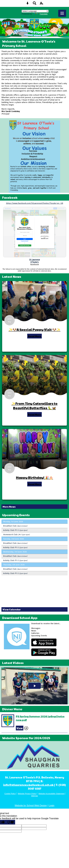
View (20, 728)
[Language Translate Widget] (35, 11)
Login (51, 806)
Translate (41, 14)
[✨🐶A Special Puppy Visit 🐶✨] (35, 301)
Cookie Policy (10, 794)
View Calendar (12, 609)
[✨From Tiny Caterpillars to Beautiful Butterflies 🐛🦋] (35, 375)
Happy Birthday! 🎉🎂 (34, 477)
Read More (34, 336)
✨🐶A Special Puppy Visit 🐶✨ (34, 329)
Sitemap (34, 796)
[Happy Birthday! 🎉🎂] (35, 449)
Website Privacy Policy (27, 794)
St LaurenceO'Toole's (35, 261)
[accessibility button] (41, 4)
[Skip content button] (28, 4)
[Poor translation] (11, 822)
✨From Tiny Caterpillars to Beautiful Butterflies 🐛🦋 (34, 406)
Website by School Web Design (31, 806)
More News (9, 507)
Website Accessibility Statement (51, 794)
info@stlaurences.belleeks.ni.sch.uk (28, 785)
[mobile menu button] (62, 13)
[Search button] (35, 4)
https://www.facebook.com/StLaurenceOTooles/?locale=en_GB (35, 203)
